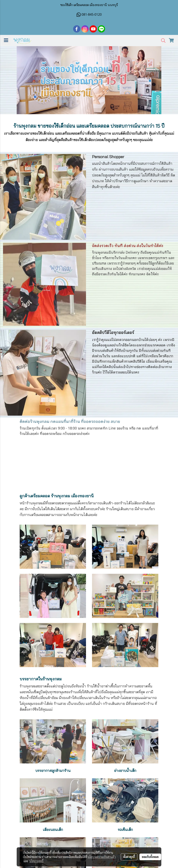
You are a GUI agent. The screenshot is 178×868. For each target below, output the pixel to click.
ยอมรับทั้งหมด (150, 857)
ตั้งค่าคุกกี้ (129, 857)
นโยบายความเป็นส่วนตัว (102, 857)
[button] (162, 41)
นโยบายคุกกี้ (36, 861)
